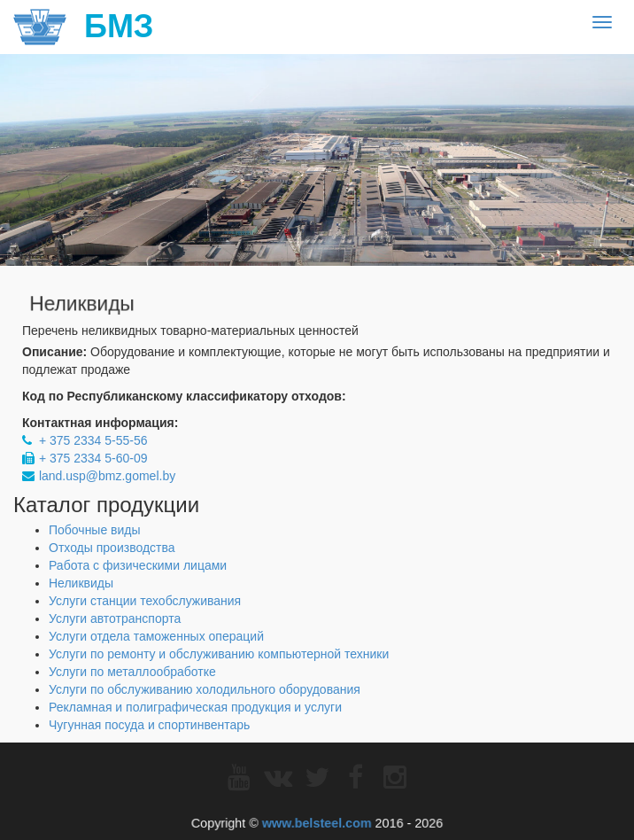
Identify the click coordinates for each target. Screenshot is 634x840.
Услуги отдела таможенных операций (156, 636)
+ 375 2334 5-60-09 (93, 458)
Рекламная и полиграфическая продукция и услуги (195, 707)
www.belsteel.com (316, 822)
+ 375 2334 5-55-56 (93, 440)
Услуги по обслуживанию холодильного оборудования (205, 689)
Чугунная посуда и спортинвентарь (149, 725)
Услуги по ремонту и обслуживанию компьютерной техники (219, 654)
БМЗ (83, 27)
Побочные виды (95, 530)
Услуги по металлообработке (132, 672)
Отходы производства (112, 548)
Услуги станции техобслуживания (145, 601)
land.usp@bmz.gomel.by (107, 476)
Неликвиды (81, 583)
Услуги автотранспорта (115, 618)
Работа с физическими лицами (138, 565)
